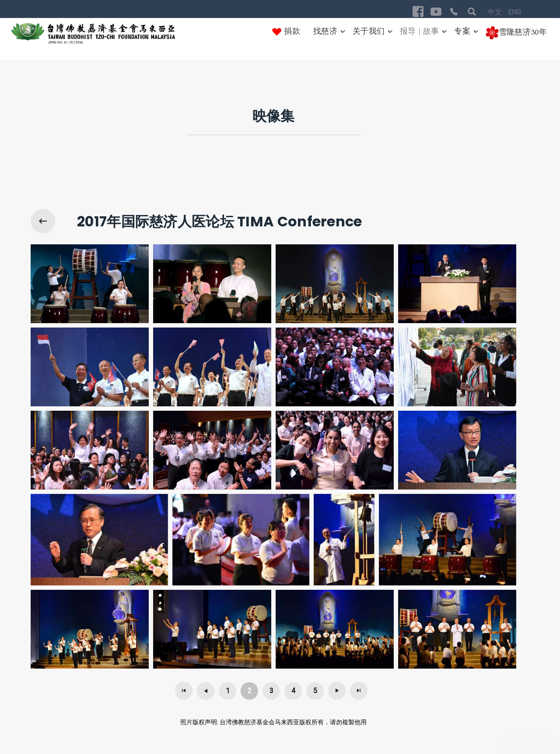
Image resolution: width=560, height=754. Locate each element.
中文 (496, 12)
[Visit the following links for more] (418, 12)
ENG (514, 12)
